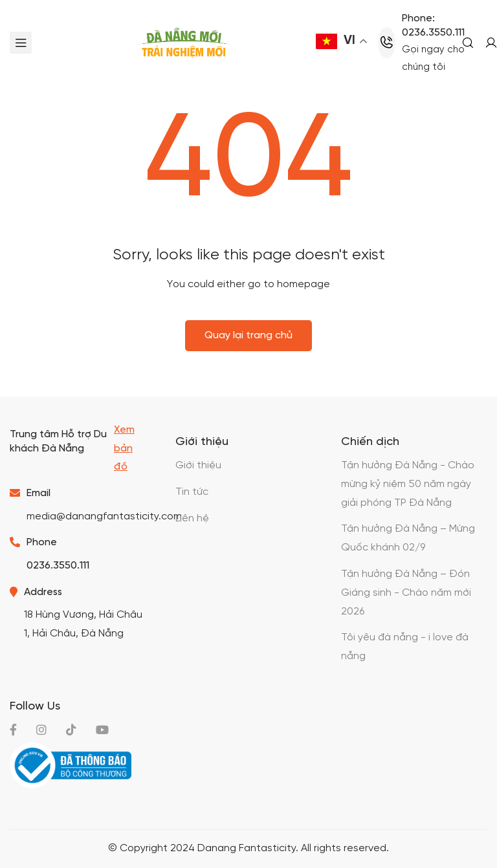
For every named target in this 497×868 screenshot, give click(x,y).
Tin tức (192, 492)
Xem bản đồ (124, 449)
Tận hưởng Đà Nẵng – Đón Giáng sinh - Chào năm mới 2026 (406, 593)
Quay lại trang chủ (248, 335)
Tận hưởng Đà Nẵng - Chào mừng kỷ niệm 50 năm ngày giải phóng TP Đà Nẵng (408, 484)
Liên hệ (192, 518)
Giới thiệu (198, 465)
